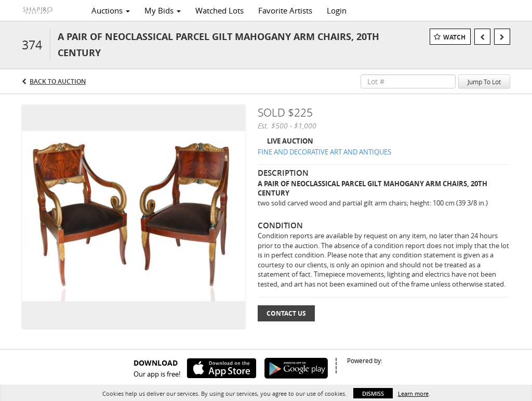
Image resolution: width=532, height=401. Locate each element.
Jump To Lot (484, 82)
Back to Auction (58, 81)
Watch (454, 37)
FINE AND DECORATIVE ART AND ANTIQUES (324, 152)
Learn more (413, 393)
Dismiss (373, 393)
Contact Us (286, 313)
